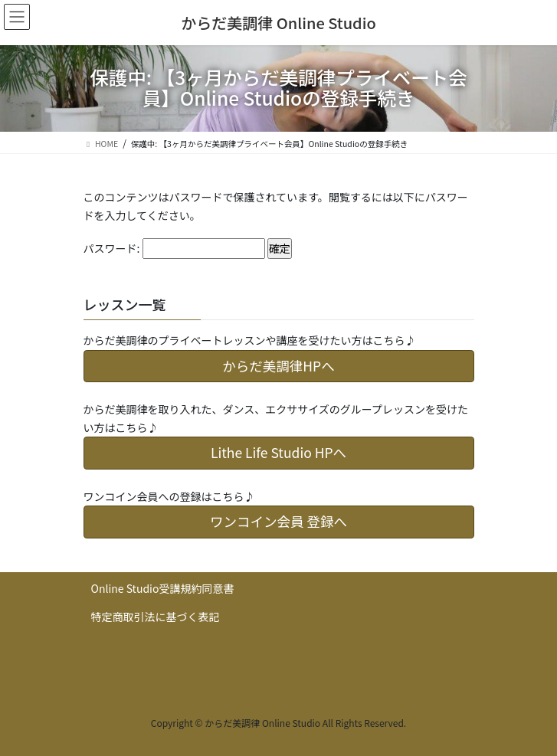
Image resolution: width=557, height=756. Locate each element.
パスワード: (174, 249)
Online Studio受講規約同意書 (163, 588)
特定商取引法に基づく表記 (156, 617)
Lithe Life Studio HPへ (278, 452)
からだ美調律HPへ (278, 366)
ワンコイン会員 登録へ (278, 521)
